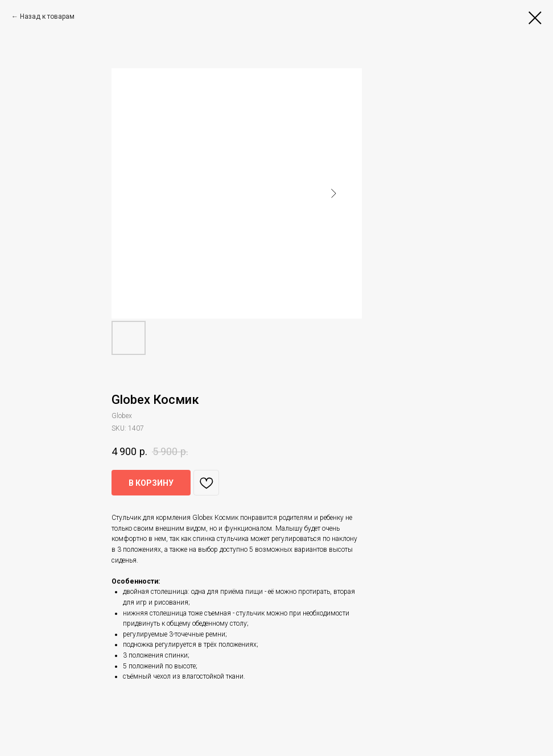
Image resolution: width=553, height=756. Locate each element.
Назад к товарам (47, 16)
